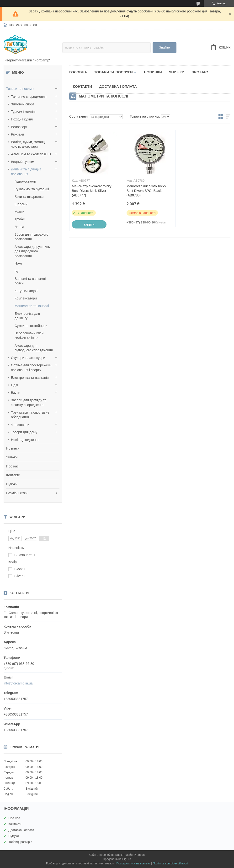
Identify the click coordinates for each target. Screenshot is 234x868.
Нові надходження (25, 440)
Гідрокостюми (25, 181)
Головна (78, 72)
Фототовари (20, 425)
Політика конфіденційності (170, 863)
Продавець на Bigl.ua (117, 859)
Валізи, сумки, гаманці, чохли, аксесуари (29, 144)
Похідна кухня (22, 119)
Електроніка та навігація (30, 378)
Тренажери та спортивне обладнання (30, 415)
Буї (17, 271)
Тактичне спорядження (29, 97)
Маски (19, 212)
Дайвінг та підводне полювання (26, 172)
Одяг (15, 385)
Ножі (18, 263)
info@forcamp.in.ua (18, 683)
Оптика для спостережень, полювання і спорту (32, 368)
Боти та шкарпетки (29, 197)
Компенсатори (26, 298)
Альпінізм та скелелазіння (31, 154)
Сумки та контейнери (31, 326)
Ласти (19, 227)
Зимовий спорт (23, 104)
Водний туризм (23, 162)
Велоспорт (19, 127)
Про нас (12, 466)
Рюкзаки (17, 134)
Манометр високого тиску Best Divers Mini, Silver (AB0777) (92, 191)
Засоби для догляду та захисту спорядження (29, 402)
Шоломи (21, 204)
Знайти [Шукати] (165, 47)
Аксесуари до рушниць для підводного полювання (32, 251)
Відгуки (12, 484)
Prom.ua (139, 855)
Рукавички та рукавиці (32, 189)
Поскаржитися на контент (133, 863)
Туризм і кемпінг (23, 112)
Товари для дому (24, 432)
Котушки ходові (26, 291)
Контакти (13, 475)
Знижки (12, 457)
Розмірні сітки (17, 493)
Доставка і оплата (118, 86)
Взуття (16, 393)
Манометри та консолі (32, 306)
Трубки (20, 219)
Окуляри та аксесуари (28, 358)
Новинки (13, 448)
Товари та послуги (20, 89)
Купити (89, 225)
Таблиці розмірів (20, 842)
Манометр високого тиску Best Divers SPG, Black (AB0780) (146, 191)
